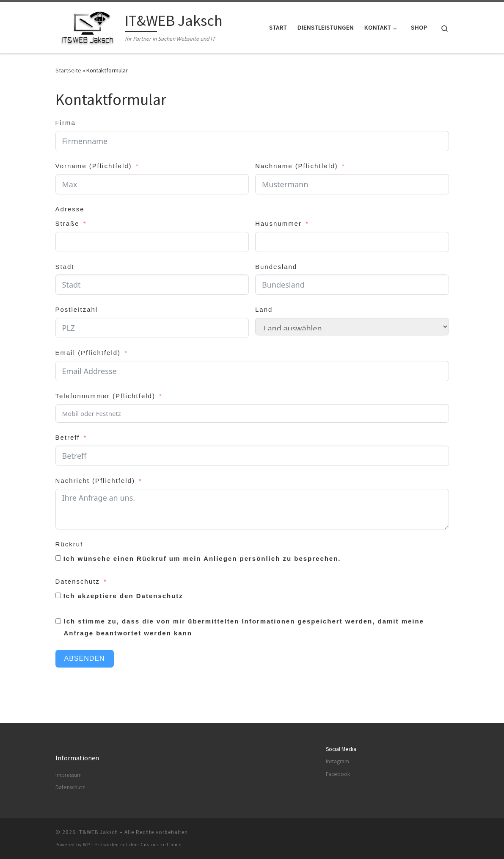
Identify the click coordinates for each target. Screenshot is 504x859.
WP (87, 845)
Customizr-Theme (161, 845)
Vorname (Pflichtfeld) (94, 166)
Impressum (69, 775)
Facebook (338, 774)
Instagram (337, 761)
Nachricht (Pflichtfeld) (95, 481)
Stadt (65, 267)
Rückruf (69, 544)
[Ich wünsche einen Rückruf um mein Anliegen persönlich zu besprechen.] (58, 558)
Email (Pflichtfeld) (88, 353)
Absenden (85, 658)
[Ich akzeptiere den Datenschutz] (58, 595)
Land (264, 309)
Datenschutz (78, 581)
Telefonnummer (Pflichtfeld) (105, 396)
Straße (67, 223)
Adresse (70, 209)
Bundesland (276, 267)
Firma (66, 123)
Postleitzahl (77, 309)
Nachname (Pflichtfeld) (297, 166)
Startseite (68, 70)
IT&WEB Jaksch (98, 832)
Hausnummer (278, 223)
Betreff (68, 437)
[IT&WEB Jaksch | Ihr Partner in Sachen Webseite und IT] (89, 26)
